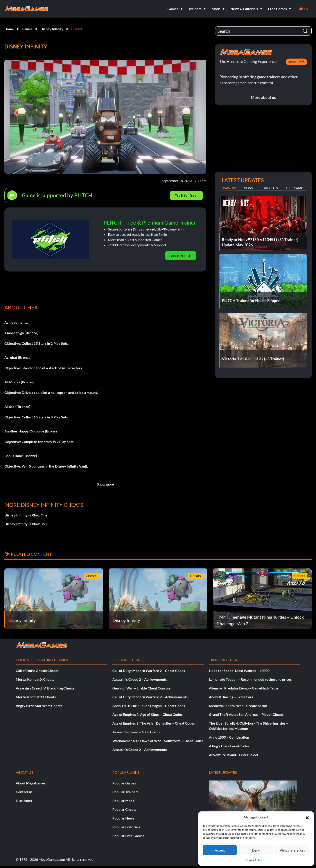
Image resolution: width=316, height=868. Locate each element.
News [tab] (248, 188)
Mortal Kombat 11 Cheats (36, 697)
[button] (307, 817)
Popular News (123, 818)
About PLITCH (180, 256)
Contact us (24, 792)
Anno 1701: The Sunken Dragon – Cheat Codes (149, 706)
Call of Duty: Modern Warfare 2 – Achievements (150, 697)
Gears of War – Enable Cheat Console (141, 688)
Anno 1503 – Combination (229, 737)
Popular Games (124, 783)
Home (9, 29)
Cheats (77, 29)
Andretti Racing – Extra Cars (231, 697)
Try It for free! (186, 195)
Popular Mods (123, 801)
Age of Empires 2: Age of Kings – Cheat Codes (147, 714)
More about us (263, 97)
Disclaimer (24, 801)
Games (27, 29)
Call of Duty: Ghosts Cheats (37, 671)
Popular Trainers (125, 792)
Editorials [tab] (269, 188)
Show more (105, 484)
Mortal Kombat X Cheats (35, 679)
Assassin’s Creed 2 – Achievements (140, 679)
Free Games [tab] (295, 188)
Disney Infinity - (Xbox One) (26, 515)
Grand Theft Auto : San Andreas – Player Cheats (246, 714)
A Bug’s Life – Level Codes (229, 746)
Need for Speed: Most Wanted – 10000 (239, 671)
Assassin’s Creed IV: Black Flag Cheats (45, 688)
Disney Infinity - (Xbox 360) (26, 524)
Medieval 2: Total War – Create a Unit (238, 706)
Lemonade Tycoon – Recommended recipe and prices (250, 679)
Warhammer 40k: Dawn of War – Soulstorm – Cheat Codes (158, 741)
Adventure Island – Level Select (234, 755)
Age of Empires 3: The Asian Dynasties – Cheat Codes (154, 723)
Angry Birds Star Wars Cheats (39, 706)
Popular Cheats (124, 809)
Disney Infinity (52, 29)
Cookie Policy (254, 860)
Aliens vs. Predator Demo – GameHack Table (244, 688)
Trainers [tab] (228, 188)
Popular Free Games (128, 836)
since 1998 (296, 62)
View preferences (292, 850)
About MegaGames (31, 783)
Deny (256, 850)
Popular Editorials (126, 827)
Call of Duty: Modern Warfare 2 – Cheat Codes (149, 671)
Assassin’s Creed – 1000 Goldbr (137, 732)
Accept (220, 850)
